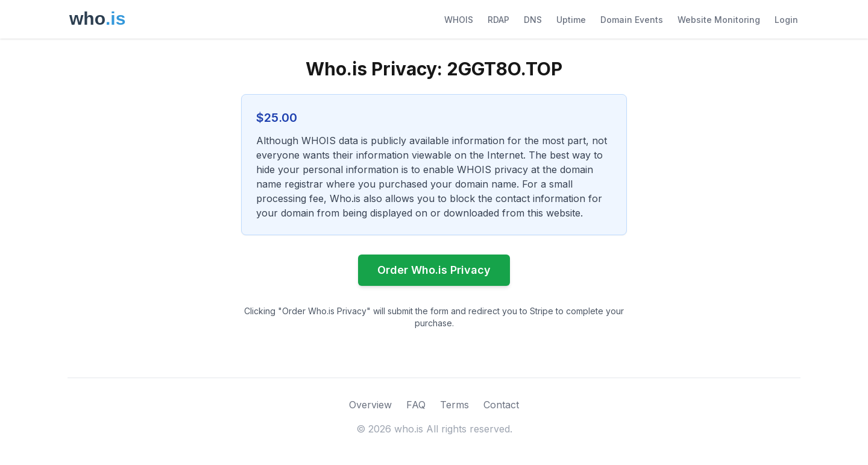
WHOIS (459, 20)
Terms (454, 405)
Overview (370, 405)
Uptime (571, 20)
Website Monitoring (719, 20)
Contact (501, 405)
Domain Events (632, 20)
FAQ (416, 405)
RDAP (498, 20)
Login (786, 20)
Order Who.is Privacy (434, 270)
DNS (533, 20)
